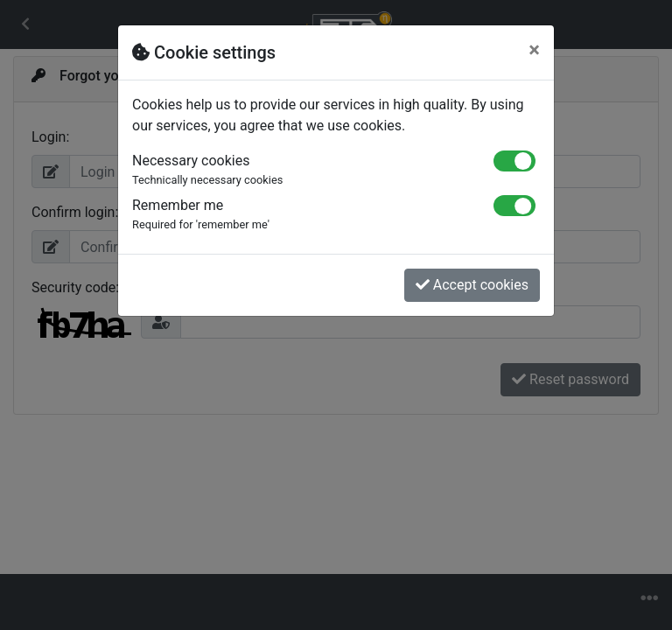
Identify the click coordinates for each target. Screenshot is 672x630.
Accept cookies (472, 285)
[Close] (534, 50)
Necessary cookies (300, 170)
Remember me (300, 215)
